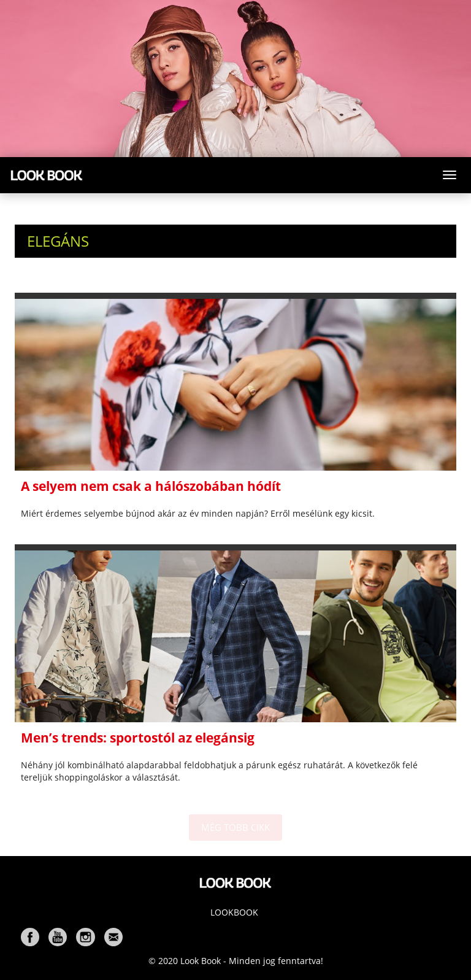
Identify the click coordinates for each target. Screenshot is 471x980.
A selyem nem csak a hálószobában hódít (151, 486)
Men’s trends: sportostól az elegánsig (138, 738)
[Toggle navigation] (450, 175)
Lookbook (234, 912)
